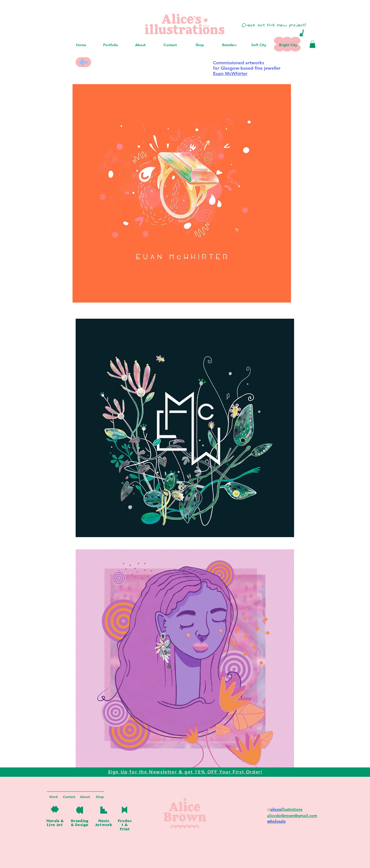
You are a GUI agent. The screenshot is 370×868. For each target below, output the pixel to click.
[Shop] (100, 797)
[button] (312, 44)
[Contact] (69, 797)
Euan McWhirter (230, 74)
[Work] (54, 797)
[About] (85, 797)
